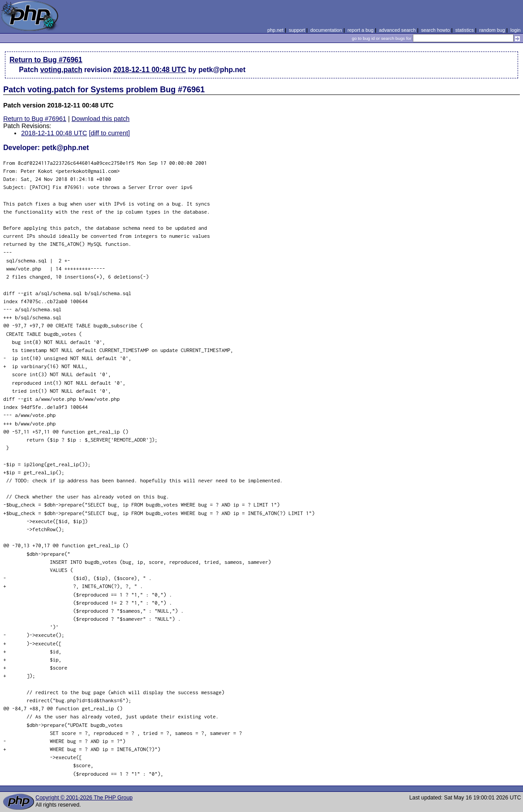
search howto (435, 30)
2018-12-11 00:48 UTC (150, 70)
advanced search (397, 30)
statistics (465, 30)
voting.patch (61, 70)
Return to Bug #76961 (46, 60)
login (516, 30)
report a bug (360, 30)
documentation (326, 30)
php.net (275, 30)
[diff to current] (109, 133)
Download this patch (101, 119)
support (297, 30)
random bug (492, 30)
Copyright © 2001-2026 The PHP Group (84, 798)
